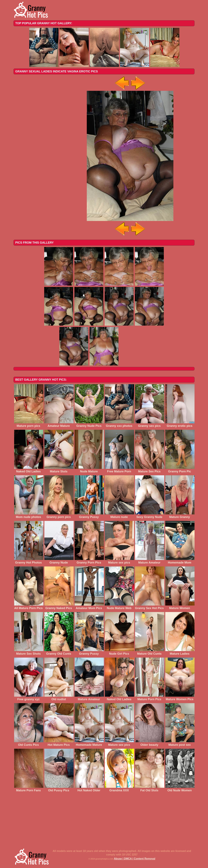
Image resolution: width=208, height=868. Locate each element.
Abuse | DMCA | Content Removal (135, 859)
